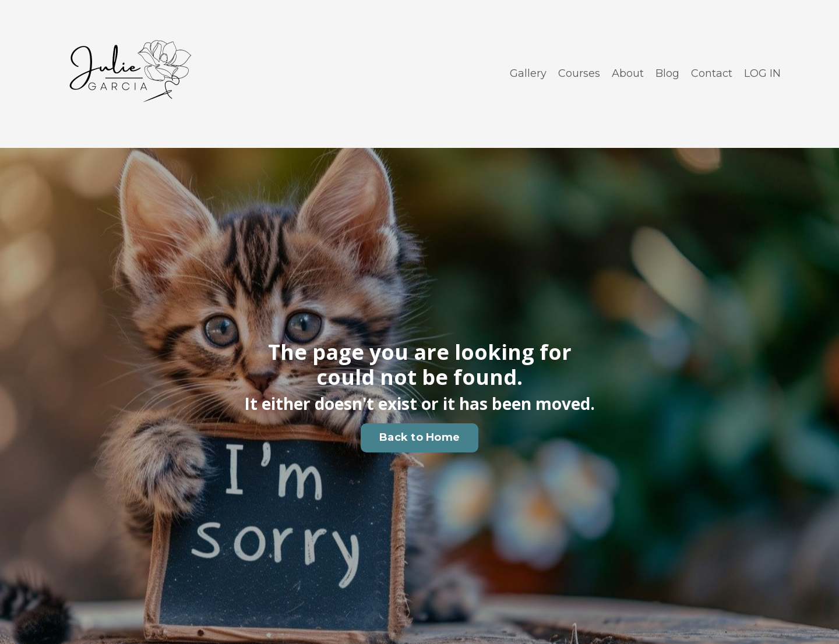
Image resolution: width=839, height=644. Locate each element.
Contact (712, 73)
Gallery (528, 73)
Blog (667, 73)
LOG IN (762, 73)
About (628, 73)
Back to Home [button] (419, 437)
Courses (579, 73)
